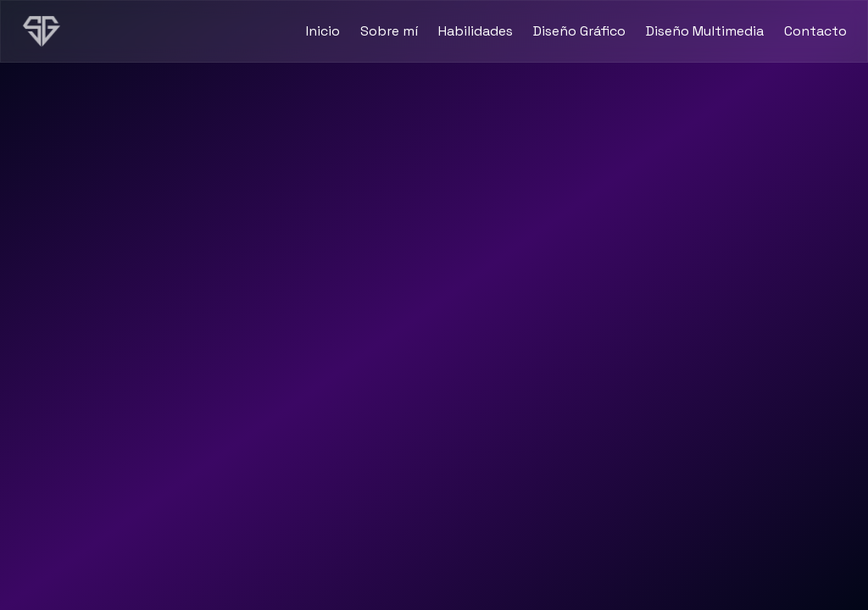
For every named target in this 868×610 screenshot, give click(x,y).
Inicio (323, 31)
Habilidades (476, 31)
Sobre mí (389, 31)
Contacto (815, 31)
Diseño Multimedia (705, 31)
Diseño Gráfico (579, 31)
